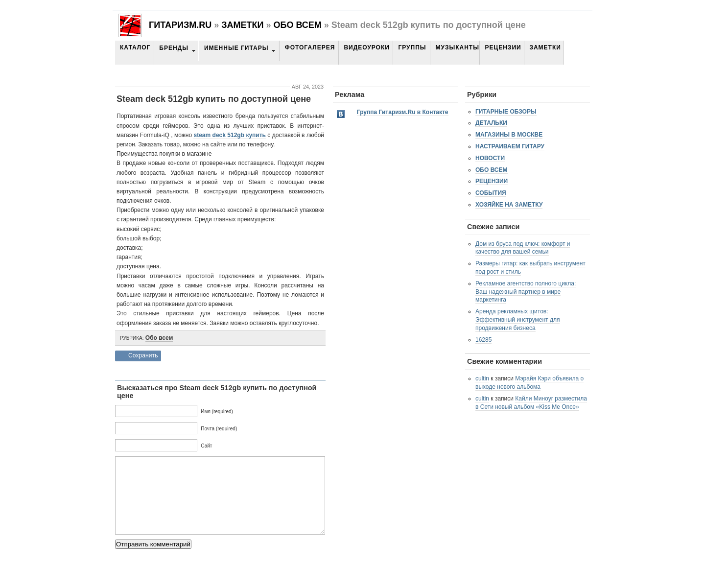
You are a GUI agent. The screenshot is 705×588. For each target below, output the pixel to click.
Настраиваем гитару (510, 146)
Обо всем (297, 25)
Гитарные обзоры (506, 112)
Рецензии (503, 47)
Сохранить (143, 355)
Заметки (242, 25)
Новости (490, 158)
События (491, 193)
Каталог (135, 47)
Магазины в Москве (509, 135)
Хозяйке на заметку (509, 205)
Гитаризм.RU (180, 25)
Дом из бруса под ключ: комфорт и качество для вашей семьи (523, 248)
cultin (482, 378)
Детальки (491, 123)
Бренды (174, 48)
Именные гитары (236, 48)
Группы (412, 47)
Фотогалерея (310, 47)
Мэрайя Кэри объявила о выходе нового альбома (529, 383)
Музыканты (457, 47)
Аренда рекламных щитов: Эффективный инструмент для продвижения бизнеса (517, 320)
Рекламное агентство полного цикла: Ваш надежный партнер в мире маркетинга (526, 292)
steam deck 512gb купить (229, 135)
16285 (483, 340)
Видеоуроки (366, 47)
